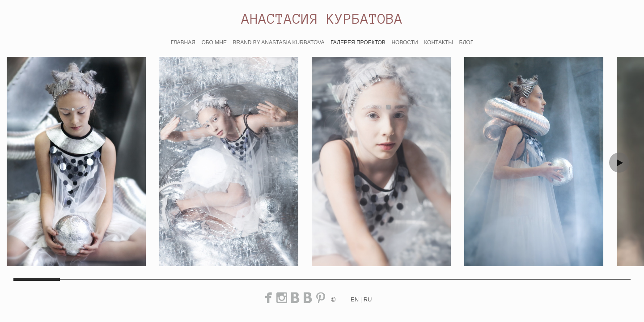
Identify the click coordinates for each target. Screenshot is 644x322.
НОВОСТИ (405, 42)
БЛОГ (466, 42)
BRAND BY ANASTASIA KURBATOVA (279, 42)
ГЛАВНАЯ (183, 42)
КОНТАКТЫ (439, 42)
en (355, 299)
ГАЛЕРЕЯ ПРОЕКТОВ (358, 42)
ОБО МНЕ (214, 42)
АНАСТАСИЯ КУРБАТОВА (322, 19)
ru (368, 299)
